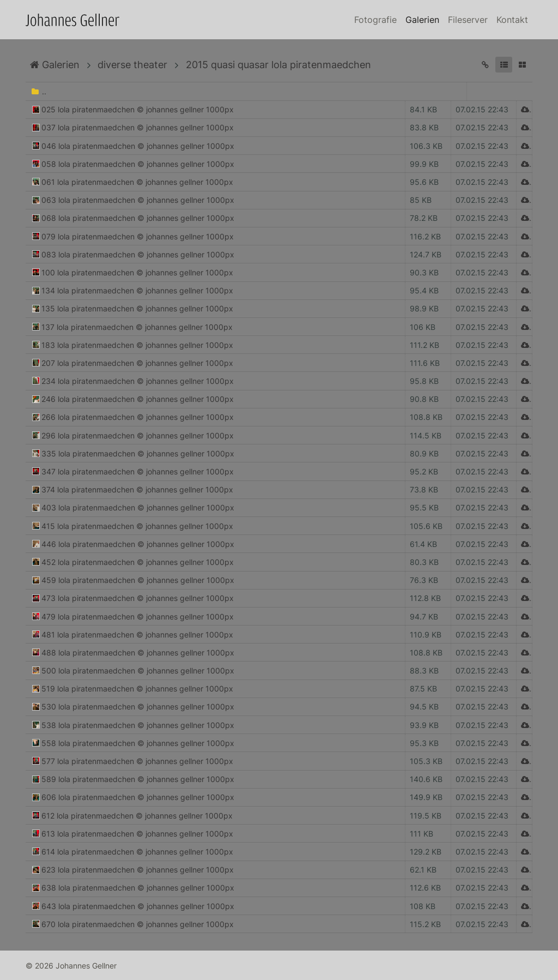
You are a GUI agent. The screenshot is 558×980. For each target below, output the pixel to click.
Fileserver (468, 20)
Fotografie (375, 20)
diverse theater (132, 65)
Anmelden (10, 970)
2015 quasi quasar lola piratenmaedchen (278, 65)
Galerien (422, 20)
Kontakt (512, 20)
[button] (504, 65)
